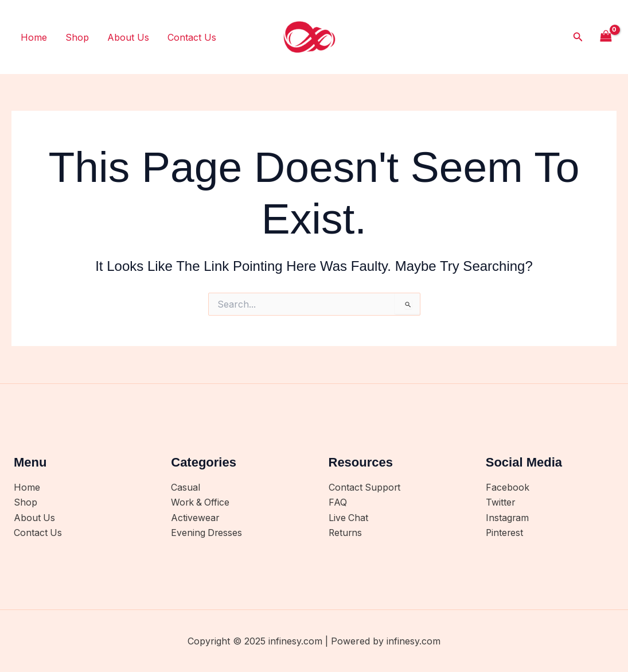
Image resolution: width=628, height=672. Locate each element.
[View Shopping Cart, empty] (606, 37)
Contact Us (192, 37)
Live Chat (349, 518)
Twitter (501, 503)
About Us (128, 37)
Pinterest (505, 533)
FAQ (338, 503)
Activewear (195, 518)
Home (34, 37)
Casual (186, 488)
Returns (346, 533)
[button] (578, 37)
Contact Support (365, 488)
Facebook (508, 488)
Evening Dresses (207, 533)
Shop (77, 37)
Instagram (508, 518)
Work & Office (201, 503)
